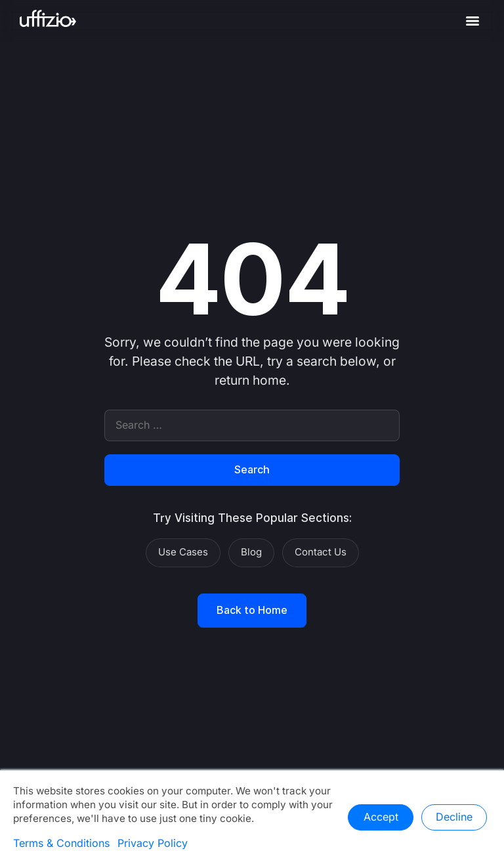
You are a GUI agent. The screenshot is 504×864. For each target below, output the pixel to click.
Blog (251, 552)
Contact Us (321, 552)
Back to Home (252, 611)
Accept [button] (381, 817)
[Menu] (472, 21)
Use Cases (183, 552)
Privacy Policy (153, 844)
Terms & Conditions (61, 844)
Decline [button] (454, 817)
